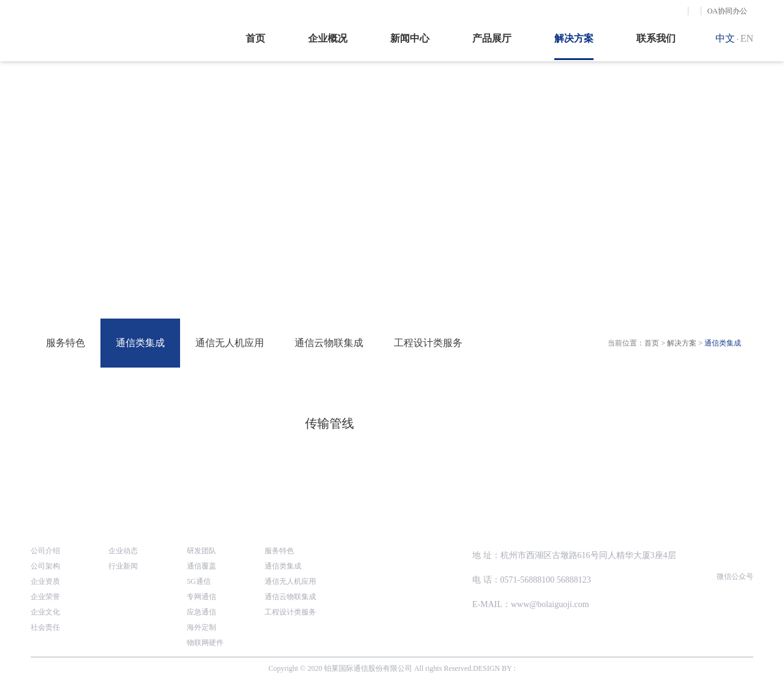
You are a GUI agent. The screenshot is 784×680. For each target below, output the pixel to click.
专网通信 (202, 597)
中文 (725, 38)
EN (747, 38)
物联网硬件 (205, 643)
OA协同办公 (727, 11)
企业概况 (328, 38)
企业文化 (45, 612)
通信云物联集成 (329, 343)
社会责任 (45, 627)
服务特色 (66, 343)
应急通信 (202, 612)
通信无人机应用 (230, 343)
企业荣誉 (45, 597)
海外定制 (202, 627)
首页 (255, 38)
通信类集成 (140, 343)
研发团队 (202, 551)
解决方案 (574, 38)
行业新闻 (123, 566)
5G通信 (199, 581)
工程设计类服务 (428, 343)
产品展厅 (492, 38)
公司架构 (45, 566)
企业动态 (123, 551)
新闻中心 (410, 38)
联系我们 (656, 38)
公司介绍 (45, 551)
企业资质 (45, 581)
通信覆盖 (202, 566)
